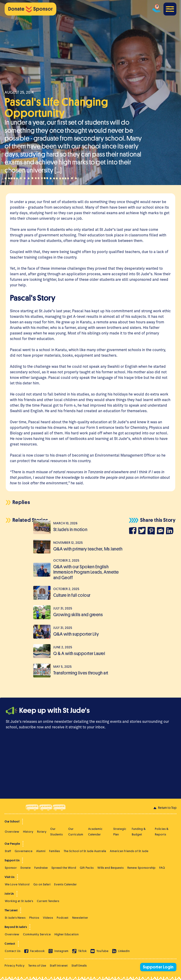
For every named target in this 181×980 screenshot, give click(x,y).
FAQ (162, 868)
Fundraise (41, 868)
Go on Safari (42, 884)
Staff (8, 851)
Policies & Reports (162, 832)
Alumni (41, 851)
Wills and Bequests (111, 868)
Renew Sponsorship (142, 868)
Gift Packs (87, 868)
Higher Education (67, 934)
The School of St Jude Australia (85, 851)
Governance (24, 851)
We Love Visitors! (17, 884)
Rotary (42, 832)
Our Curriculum (76, 832)
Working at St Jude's (19, 901)
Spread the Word (64, 868)
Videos (48, 918)
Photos (34, 918)
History (28, 832)
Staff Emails (79, 966)
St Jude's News (15, 918)
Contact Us (13, 951)
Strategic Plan (120, 832)
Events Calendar (66, 884)
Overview (12, 832)
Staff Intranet (59, 966)
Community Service (37, 934)
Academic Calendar (95, 832)
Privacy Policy (15, 966)
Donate (26, 868)
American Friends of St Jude (129, 851)
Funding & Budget (139, 832)
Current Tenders (48, 901)
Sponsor (11, 868)
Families (55, 851)
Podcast (63, 918)
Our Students (57, 832)
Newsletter (80, 918)
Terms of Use (37, 966)
